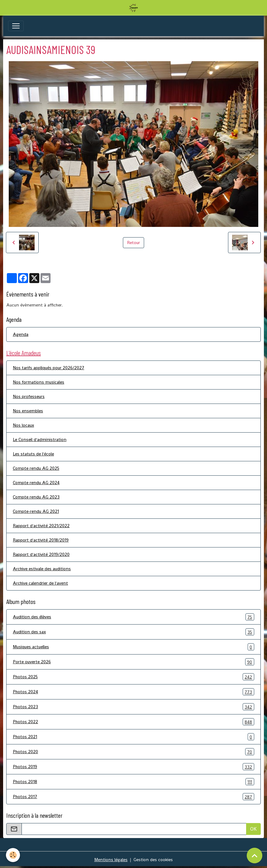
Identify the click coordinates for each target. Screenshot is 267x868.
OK (253, 829)
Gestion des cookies (153, 860)
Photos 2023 (133, 707)
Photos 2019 (133, 767)
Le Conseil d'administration (40, 439)
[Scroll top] (255, 856)
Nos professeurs (29, 396)
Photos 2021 (133, 737)
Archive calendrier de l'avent (40, 583)
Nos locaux (23, 425)
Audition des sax (133, 632)
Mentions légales (111, 860)
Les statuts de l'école (33, 454)
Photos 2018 (133, 782)
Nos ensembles (28, 411)
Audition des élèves (133, 617)
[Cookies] (13, 855)
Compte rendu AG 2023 (36, 497)
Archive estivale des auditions (42, 569)
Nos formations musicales (39, 382)
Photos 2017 (133, 797)
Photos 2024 (133, 692)
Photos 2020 (133, 752)
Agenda (21, 334)
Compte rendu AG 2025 (36, 468)
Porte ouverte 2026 (133, 662)
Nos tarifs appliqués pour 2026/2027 (49, 368)
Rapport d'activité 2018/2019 (41, 540)
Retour (133, 243)
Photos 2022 (133, 722)
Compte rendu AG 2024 (36, 483)
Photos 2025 (133, 677)
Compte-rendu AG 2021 (36, 511)
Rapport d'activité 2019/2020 (41, 554)
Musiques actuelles (133, 647)
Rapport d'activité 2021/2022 (41, 526)
